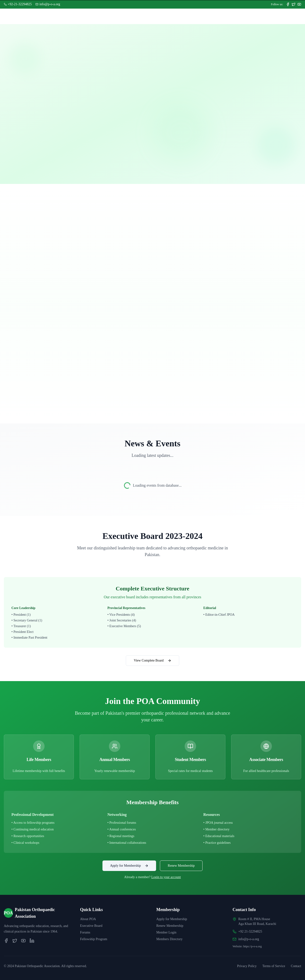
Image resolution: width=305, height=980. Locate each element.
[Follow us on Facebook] (288, 4)
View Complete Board (152, 661)
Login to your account (166, 877)
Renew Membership (181, 866)
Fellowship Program (94, 939)
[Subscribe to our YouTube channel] (299, 4)
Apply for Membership (129, 866)
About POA (88, 919)
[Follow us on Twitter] (294, 4)
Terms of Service (274, 966)
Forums (85, 932)
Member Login (166, 932)
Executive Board (91, 926)
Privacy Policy (247, 966)
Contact (296, 966)
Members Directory (169, 939)
